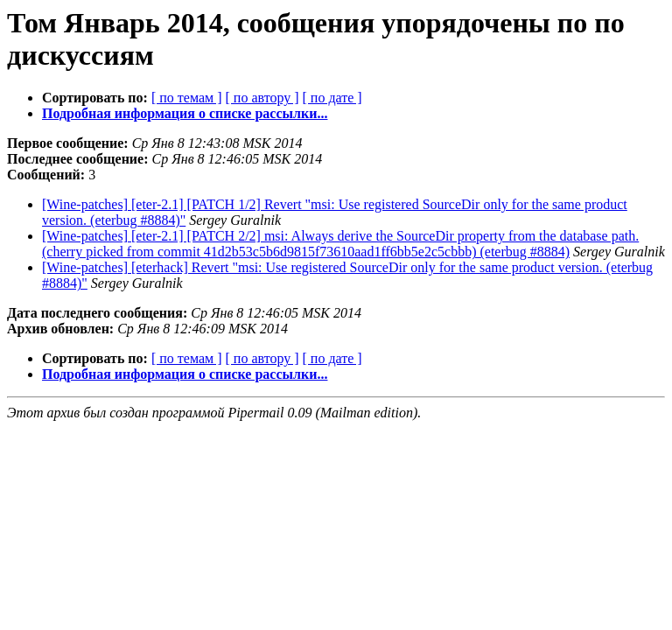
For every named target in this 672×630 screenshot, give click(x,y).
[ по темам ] (187, 98)
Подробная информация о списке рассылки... (185, 113)
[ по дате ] (332, 98)
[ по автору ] (262, 98)
